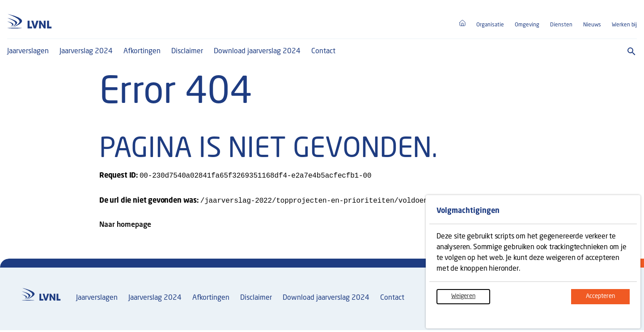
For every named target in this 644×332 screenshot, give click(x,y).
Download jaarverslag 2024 (257, 51)
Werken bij (624, 25)
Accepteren (608, 299)
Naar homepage (125, 227)
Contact (323, 51)
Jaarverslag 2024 (86, 51)
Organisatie (490, 25)
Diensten (561, 25)
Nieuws (592, 25)
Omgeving (527, 25)
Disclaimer (187, 51)
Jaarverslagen (28, 51)
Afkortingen (142, 51)
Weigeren (471, 299)
